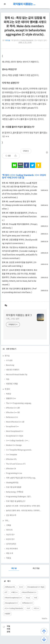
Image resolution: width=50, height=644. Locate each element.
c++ (22, 587)
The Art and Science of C (16, 464)
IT (7, 592)
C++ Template (12, 455)
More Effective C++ (30, 592)
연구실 (7, 356)
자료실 (9, 558)
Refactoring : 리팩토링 (15, 492)
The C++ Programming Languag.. (19, 403)
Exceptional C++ (12, 427)
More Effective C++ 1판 (15, 422)
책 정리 (6, 175)
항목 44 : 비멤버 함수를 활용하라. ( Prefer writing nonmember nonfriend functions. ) (19, 217)
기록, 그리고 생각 (13, 319)
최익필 (8, 40)
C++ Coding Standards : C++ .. (18, 441)
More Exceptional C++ (15, 431)
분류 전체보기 (11, 349)
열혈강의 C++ (11, 399)
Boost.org (10, 365)
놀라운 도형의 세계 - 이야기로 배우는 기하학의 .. (23, 511)
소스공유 (9, 361)
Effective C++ (28, 603)
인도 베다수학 (11, 515)
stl (36, 598)
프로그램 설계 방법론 (14, 487)
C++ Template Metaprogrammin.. (19, 450)
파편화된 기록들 (12, 384)
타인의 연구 (10, 539)
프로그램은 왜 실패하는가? (16, 501)
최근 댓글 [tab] (36, 569)
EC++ (37, 608)
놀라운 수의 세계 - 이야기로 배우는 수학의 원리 (23, 506)
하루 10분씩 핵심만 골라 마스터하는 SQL (21, 478)
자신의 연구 (10, 535)
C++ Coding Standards (14, 608)
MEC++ (15, 592)
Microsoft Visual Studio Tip (17, 375)
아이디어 (9, 530)
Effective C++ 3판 (13, 413)
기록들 (9, 525)
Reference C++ (12, 417)
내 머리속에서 (11, 544)
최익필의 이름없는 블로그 (25, 4)
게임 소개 (10, 553)
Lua (29, 598)
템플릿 (8, 614)
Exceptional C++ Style (15, 436)
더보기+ (45, 619)
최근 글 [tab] (14, 569)
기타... (7, 521)
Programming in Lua (14, 473)
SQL (8, 379)
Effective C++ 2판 (13, 408)
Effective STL (11, 459)
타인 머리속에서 (12, 549)
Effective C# (11, 469)
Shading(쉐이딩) (12, 483)
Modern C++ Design (14, 445)
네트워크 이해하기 (13, 370)
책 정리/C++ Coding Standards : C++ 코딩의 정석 (29, 40)
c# (29, 608)
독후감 (9, 394)
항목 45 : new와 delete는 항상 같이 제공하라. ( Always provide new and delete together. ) (19, 205)
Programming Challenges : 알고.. (19, 497)
